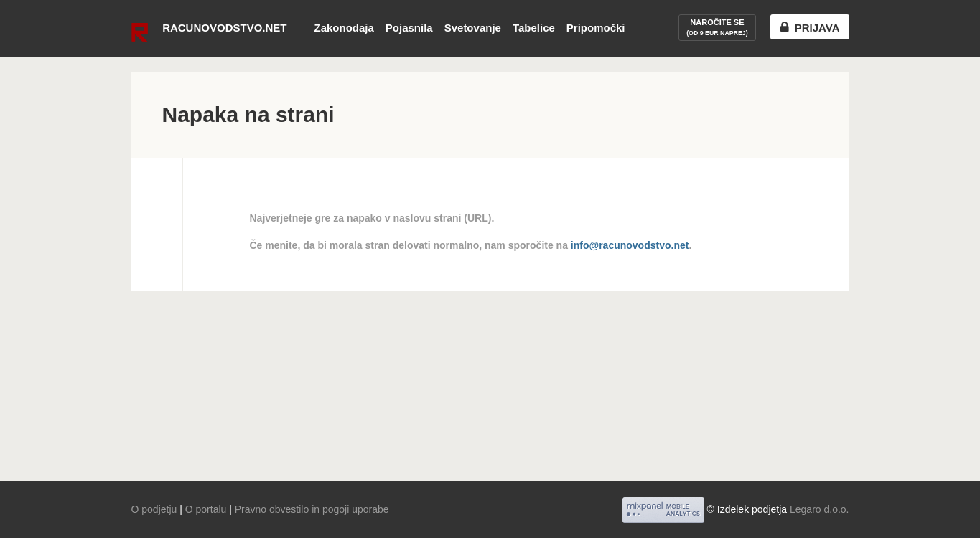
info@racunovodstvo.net (630, 245)
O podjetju (154, 509)
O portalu (206, 509)
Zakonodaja (344, 28)
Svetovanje (473, 28)
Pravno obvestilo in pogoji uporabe (312, 509)
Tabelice (534, 28)
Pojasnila (409, 28)
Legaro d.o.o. (820, 509)
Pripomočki (596, 28)
